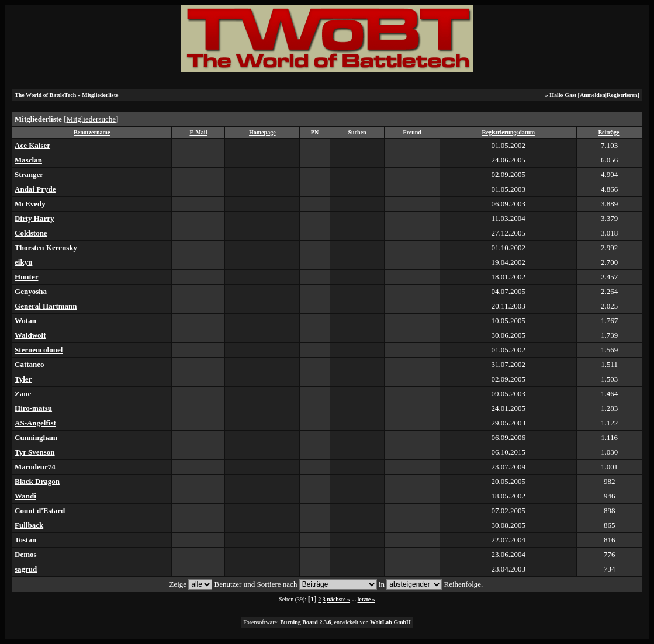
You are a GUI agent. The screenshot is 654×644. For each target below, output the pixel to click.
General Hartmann (46, 306)
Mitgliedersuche (91, 119)
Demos (26, 554)
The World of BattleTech (45, 95)
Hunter (26, 277)
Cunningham (36, 437)
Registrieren (622, 95)
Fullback (29, 525)
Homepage (262, 132)
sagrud (26, 569)
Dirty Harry (34, 218)
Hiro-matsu (33, 408)
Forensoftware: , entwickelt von (327, 622)
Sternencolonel (39, 350)
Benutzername (92, 132)
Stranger (29, 174)
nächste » (338, 599)
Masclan (28, 160)
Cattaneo (30, 364)
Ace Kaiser (32, 145)
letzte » (366, 599)
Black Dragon (37, 481)
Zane (23, 394)
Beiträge (608, 132)
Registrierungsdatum (508, 132)
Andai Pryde (35, 189)
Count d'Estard (40, 510)
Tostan (25, 540)
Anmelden (593, 95)
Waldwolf (30, 335)
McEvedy (30, 204)
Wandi (25, 496)
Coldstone (31, 233)
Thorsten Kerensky (46, 247)
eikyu (23, 262)
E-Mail (198, 132)
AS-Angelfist (35, 423)
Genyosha (31, 291)
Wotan (25, 321)
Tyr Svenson (35, 452)
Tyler (23, 379)
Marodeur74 (35, 467)
